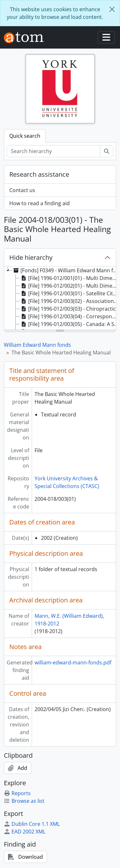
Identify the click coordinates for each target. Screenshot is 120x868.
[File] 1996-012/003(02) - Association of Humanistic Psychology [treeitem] (70, 301)
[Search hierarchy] (53, 151)
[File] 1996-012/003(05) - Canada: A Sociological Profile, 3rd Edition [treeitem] (70, 324)
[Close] (112, 9)
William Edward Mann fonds (37, 345)
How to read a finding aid (40, 203)
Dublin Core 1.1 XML (32, 824)
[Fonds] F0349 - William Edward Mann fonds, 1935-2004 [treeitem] (66, 270)
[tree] (60, 298)
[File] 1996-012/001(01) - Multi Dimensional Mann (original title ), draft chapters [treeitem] (70, 278)
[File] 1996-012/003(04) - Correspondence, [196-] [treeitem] (70, 316)
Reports (17, 793)
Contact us (22, 190)
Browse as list (24, 801)
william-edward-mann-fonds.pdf (73, 663)
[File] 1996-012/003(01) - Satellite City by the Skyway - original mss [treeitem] (70, 293)
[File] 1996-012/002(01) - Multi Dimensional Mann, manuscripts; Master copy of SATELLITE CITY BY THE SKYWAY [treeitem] (70, 286)
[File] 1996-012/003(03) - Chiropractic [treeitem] (68, 309)
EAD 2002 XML (25, 832)
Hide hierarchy (31, 257)
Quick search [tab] (25, 136)
